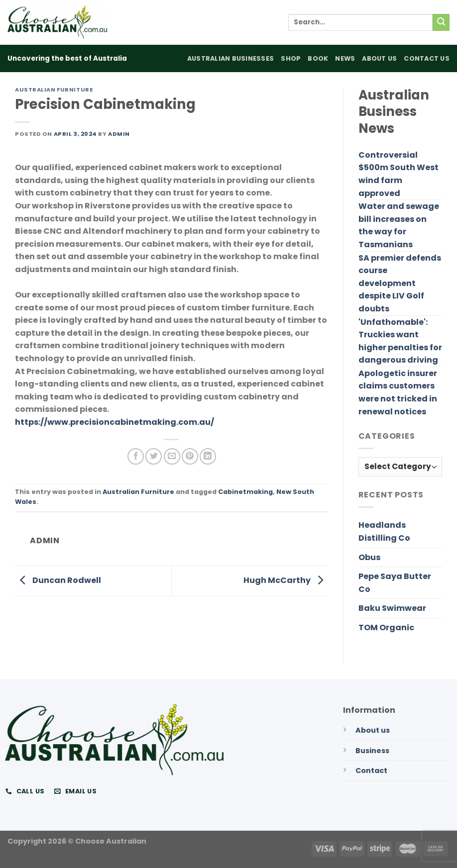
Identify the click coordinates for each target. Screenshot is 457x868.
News (345, 58)
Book (318, 58)
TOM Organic (386, 627)
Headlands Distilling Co (384, 531)
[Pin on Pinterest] (190, 456)
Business (372, 751)
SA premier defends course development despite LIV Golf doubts (400, 283)
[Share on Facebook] (136, 456)
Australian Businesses (230, 58)
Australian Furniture (54, 90)
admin (119, 134)
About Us (379, 58)
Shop (291, 58)
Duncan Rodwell (58, 580)
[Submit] (441, 22)
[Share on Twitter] (154, 456)
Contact (371, 771)
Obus (369, 557)
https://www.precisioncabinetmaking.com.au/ (114, 422)
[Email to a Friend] (172, 456)
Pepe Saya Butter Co (395, 583)
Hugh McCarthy (286, 580)
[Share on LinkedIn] (208, 456)
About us (373, 730)
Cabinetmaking (245, 492)
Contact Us (427, 58)
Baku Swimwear (392, 608)
